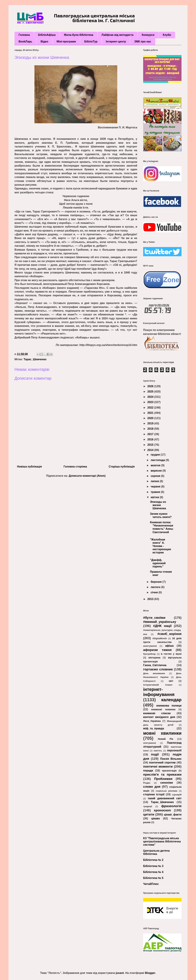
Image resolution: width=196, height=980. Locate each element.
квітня (155, 497)
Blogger (150, 973)
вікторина (154, 658)
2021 (151, 413)
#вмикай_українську (160, 622)
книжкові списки (157, 713)
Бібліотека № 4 (153, 872)
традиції (148, 806)
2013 (151, 599)
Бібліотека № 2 (153, 860)
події (155, 754)
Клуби (167, 35)
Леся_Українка (152, 721)
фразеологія (171, 806)
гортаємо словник (158, 669)
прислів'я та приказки (162, 774)
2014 (151, 450)
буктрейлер (149, 654)
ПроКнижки (163, 779)
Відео (44, 42)
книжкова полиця (169, 706)
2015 (151, 445)
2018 (151, 429)
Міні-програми (66, 42)
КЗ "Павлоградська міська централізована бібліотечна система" (162, 841)
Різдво (147, 783)
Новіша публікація (29, 467)
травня (156, 492)
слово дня (152, 787)
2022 (151, 408)
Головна (24, 35)
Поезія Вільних (171, 759)
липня (155, 481)
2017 (151, 434)
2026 (151, 386)
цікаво (156, 818)
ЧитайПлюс (151, 884)
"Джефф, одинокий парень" (158, 563)
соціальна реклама (166, 791)
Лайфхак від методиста (118, 35)
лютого (156, 587)
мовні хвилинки (162, 733)
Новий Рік (165, 739)
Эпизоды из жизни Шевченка (158, 505)
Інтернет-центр (116, 42)
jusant (120, 973)
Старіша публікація (122, 467)
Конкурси (148, 35)
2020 (151, 418)
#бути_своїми (154, 618)
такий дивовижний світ (165, 798)
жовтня (156, 465)
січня (155, 592)
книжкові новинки (163, 709)
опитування (150, 743)
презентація (169, 771)
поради (148, 771)
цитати (149, 814)
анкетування (150, 646)
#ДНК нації (162, 626)
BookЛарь (25, 42)
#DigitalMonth (160, 638)
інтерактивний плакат (158, 685)
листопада (158, 460)
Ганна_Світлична (155, 665)
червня (156, 487)
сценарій (177, 795)
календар (171, 700)
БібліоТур (91, 42)
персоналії (174, 750)
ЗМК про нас (143, 42)
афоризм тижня (157, 650)
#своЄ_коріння (169, 634)
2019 (151, 423)
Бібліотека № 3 (153, 866)
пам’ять (158, 751)
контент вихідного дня (159, 717)
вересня (157, 471)
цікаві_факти (173, 815)
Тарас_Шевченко (35, 359)
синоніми (167, 783)
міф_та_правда (154, 728)
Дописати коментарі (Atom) (87, 476)
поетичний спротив (162, 763)
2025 (151, 392)
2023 (151, 402)
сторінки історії (154, 794)
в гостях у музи (171, 654)
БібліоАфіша (47, 35)
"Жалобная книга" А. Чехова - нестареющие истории (161, 546)
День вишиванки (154, 673)
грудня (156, 455)
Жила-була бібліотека (79, 35)
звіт (171, 681)
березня (157, 582)
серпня (156, 476)
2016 (151, 439)
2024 (151, 397)
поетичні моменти (158, 766)
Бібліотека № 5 (153, 878)
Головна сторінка (75, 467)
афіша (169, 646)
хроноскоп (162, 810)
